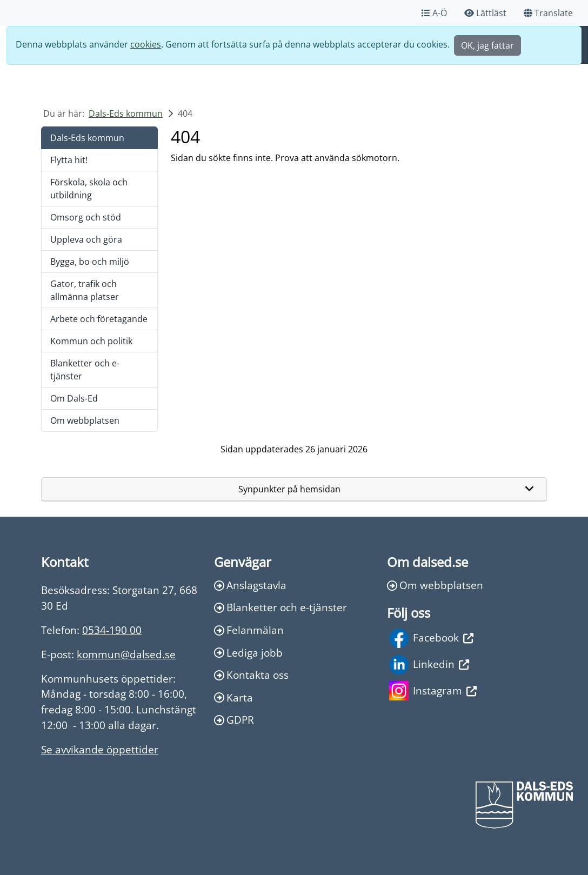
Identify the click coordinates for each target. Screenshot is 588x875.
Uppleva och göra (86, 239)
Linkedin (429, 665)
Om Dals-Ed (74, 398)
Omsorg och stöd (86, 217)
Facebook (431, 638)
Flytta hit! (69, 160)
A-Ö (434, 13)
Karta (233, 697)
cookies (146, 44)
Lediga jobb (248, 653)
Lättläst (485, 13)
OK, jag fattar (487, 45)
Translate (548, 13)
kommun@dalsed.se (126, 654)
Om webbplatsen (85, 420)
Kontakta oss (251, 675)
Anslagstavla (250, 585)
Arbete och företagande (99, 319)
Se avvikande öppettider (100, 749)
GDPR (234, 720)
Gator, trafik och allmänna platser (85, 290)
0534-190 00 (112, 630)
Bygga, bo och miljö (90, 262)
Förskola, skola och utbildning (89, 189)
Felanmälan (249, 630)
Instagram (433, 691)
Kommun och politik (91, 341)
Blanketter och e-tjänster (85, 370)
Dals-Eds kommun (126, 113)
